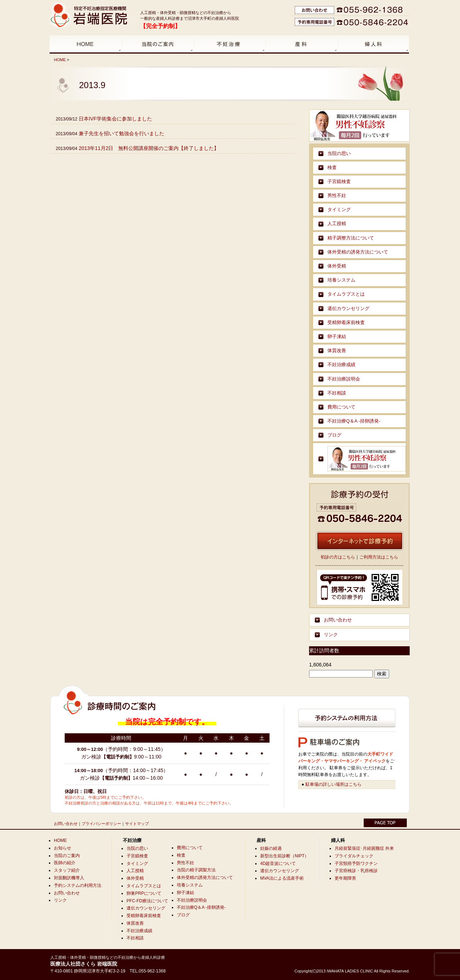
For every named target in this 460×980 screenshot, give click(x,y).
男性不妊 (337, 195)
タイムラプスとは (346, 294)
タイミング (339, 209)
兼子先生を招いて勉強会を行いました (121, 133)
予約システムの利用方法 (78, 885)
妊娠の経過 (271, 848)
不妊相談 (337, 393)
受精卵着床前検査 (346, 322)
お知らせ (63, 848)
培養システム (341, 280)
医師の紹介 (65, 863)
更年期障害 (345, 878)
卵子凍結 (337, 336)
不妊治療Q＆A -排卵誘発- (354, 421)
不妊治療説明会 (344, 379)
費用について (341, 407)
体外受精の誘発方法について (358, 252)
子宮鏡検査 (339, 181)
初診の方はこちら (338, 557)
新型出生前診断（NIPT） (284, 856)
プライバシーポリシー (101, 824)
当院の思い (339, 153)
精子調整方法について (351, 238)
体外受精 (337, 266)
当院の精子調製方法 (196, 870)
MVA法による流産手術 (282, 878)
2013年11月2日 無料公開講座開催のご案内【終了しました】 (149, 148)
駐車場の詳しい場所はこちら (333, 784)
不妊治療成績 (341, 364)
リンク (331, 635)
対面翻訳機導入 (69, 878)
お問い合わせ (338, 620)
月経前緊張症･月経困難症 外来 (364, 848)
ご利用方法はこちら (379, 557)
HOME (60, 60)
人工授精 (337, 224)
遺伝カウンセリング (348, 308)
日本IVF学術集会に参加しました (115, 119)
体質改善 (337, 350)
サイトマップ (137, 824)
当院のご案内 (67, 856)
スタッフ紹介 (67, 870)
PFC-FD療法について (147, 901)
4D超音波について (278, 863)
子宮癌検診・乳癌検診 (356, 871)
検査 (332, 167)
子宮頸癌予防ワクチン (356, 863)
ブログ (334, 435)
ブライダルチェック (354, 856)
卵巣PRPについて (144, 893)
